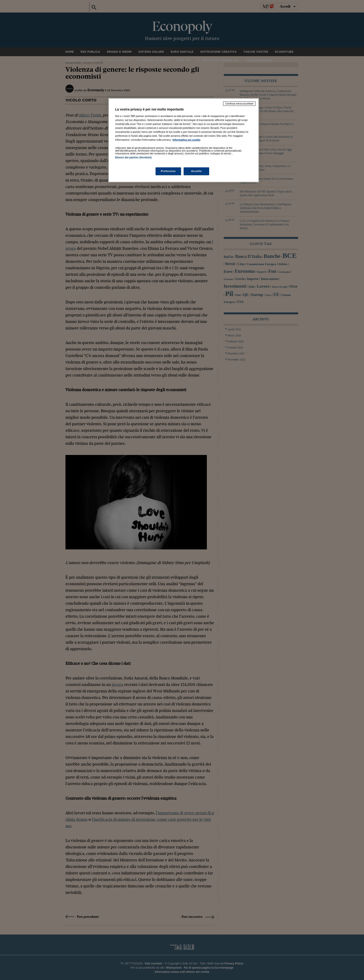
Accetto (196, 171)
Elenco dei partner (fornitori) (133, 157)
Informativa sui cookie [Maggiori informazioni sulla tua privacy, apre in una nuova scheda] (186, 140)
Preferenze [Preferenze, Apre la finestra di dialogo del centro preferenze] (168, 171)
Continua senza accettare (239, 104)
